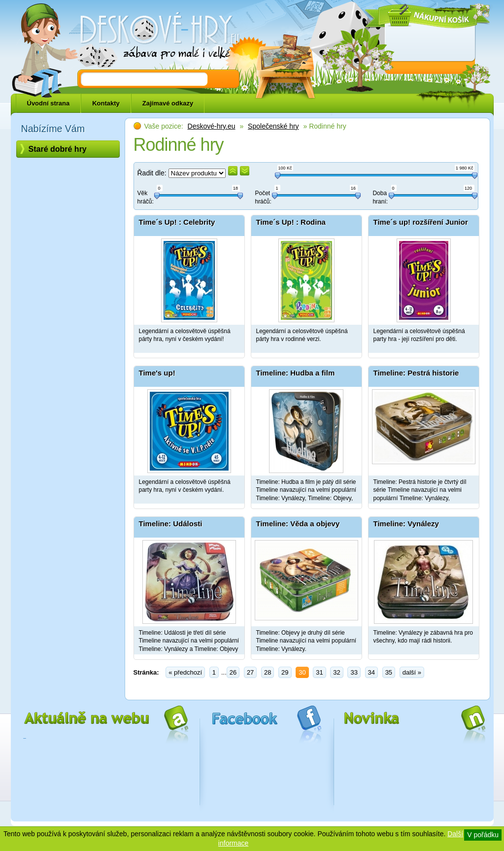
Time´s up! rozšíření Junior (421, 222)
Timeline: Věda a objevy (298, 524)
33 (354, 672)
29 (285, 672)
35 (389, 672)
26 (233, 672)
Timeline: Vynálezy (406, 524)
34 (371, 672)
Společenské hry (273, 126)
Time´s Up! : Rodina (291, 222)
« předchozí (185, 672)
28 (268, 672)
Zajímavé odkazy (168, 103)
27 (250, 672)
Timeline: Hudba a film (296, 373)
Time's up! (157, 373)
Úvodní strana (49, 103)
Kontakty (106, 103)
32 (336, 672)
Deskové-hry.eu (212, 126)
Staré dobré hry (58, 149)
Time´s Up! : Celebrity (177, 222)
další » (412, 672)
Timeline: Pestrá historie (416, 373)
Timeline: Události (171, 524)
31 (319, 672)
